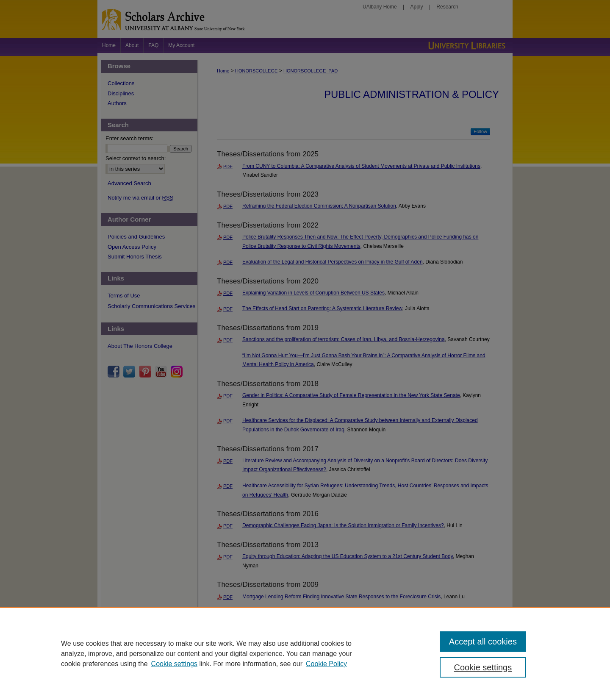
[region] (305, 653)
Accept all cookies (483, 642)
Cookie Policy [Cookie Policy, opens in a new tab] (326, 664)
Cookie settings (174, 664)
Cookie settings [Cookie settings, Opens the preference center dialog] (483, 667)
